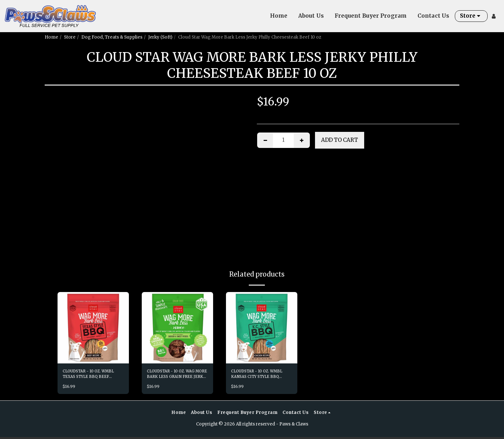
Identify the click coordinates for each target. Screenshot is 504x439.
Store (70, 37)
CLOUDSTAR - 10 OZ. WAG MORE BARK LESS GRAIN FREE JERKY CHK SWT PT (175, 375)
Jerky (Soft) (160, 37)
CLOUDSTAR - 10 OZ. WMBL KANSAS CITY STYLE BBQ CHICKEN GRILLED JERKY (261, 375)
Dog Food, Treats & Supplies (112, 37)
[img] (93, 328)
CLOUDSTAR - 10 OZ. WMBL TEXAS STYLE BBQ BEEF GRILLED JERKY (92, 375)
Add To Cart (340, 140)
